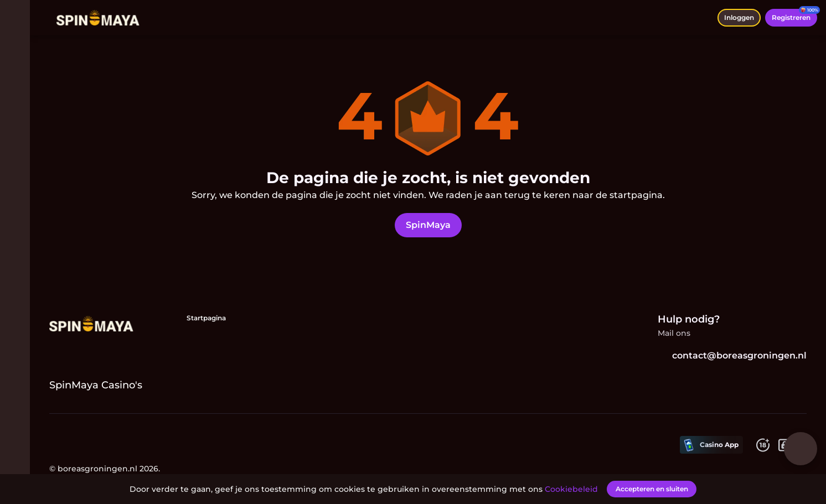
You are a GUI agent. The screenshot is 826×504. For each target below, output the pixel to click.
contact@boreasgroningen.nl (735, 355)
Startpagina (209, 318)
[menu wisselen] (18, 18)
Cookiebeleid (574, 489)
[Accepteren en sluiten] (652, 489)
